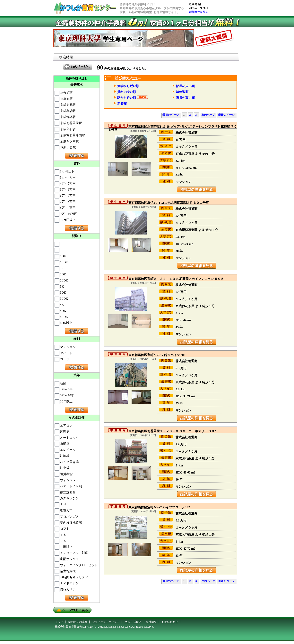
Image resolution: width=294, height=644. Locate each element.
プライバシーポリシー (106, 622)
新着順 (120, 104)
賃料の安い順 (125, 92)
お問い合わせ (170, 622)
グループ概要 (133, 622)
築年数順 (180, 92)
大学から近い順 (126, 86)
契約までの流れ (78, 622)
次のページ (208, 115)
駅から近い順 (125, 98)
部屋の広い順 (184, 86)
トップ (59, 622)
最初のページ (171, 115)
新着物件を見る (199, 12)
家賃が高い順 (184, 98)
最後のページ (226, 115)
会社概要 (151, 622)
